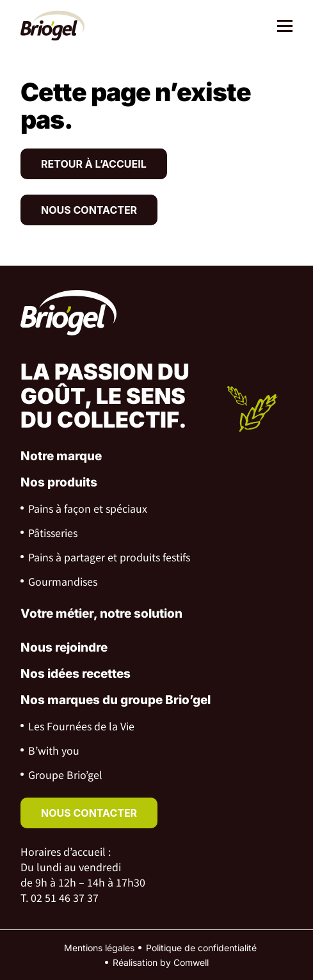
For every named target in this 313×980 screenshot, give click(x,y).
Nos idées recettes (76, 674)
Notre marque (61, 456)
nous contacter (89, 813)
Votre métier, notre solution (101, 614)
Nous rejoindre (64, 647)
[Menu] (280, 27)
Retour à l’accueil (94, 164)
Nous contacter (89, 210)
